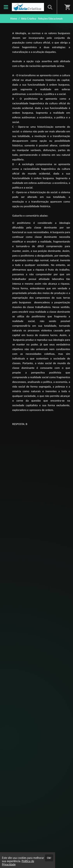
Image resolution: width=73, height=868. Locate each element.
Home (14, 19)
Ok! (49, 858)
